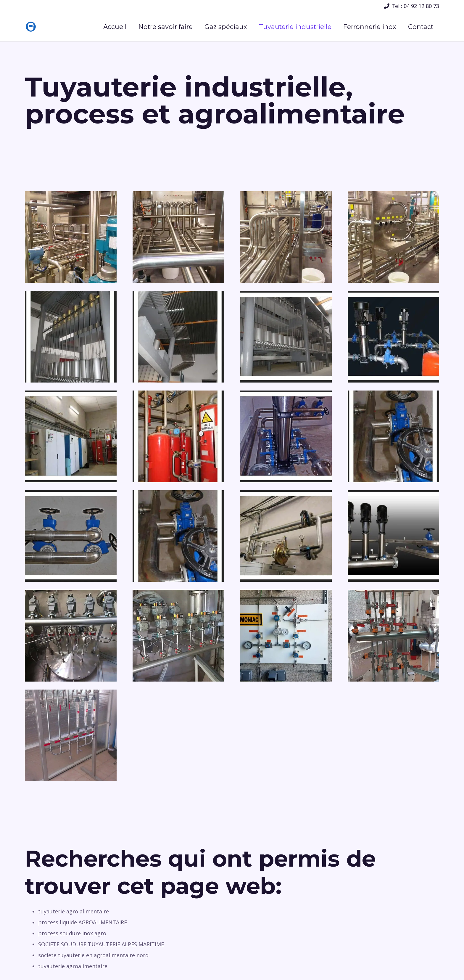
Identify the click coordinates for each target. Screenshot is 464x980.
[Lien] (31, 27)
